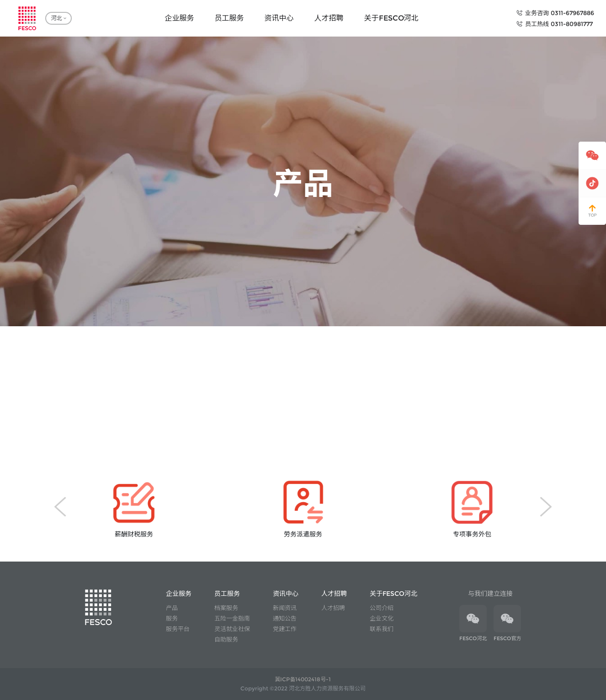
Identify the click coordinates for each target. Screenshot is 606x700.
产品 (172, 608)
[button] (60, 507)
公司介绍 (382, 608)
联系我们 (382, 629)
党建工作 (285, 629)
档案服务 (226, 608)
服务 (172, 618)
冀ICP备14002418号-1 (303, 679)
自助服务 (226, 639)
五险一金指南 (232, 618)
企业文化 (382, 618)
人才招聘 (333, 608)
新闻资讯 (285, 608)
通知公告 (285, 618)
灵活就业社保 (232, 629)
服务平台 (178, 629)
